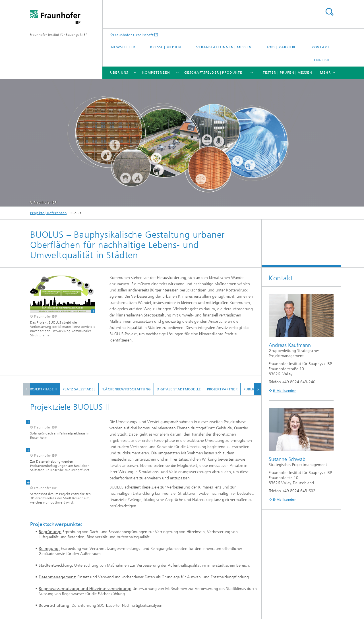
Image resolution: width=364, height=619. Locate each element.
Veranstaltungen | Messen (224, 47)
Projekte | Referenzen (48, 213)
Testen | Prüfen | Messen (288, 73)
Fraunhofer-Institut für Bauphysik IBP (59, 35)
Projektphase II (47, 389)
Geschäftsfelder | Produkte (213, 73)
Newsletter (123, 47)
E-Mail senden (285, 391)
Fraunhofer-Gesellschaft (133, 35)
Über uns (119, 73)
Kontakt (321, 47)
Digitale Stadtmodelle (184, 389)
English (322, 60)
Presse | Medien (166, 47)
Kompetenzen (156, 73)
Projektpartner (227, 389)
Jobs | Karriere (282, 47)
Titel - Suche (329, 12)
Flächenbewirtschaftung (131, 389)
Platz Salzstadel (84, 389)
